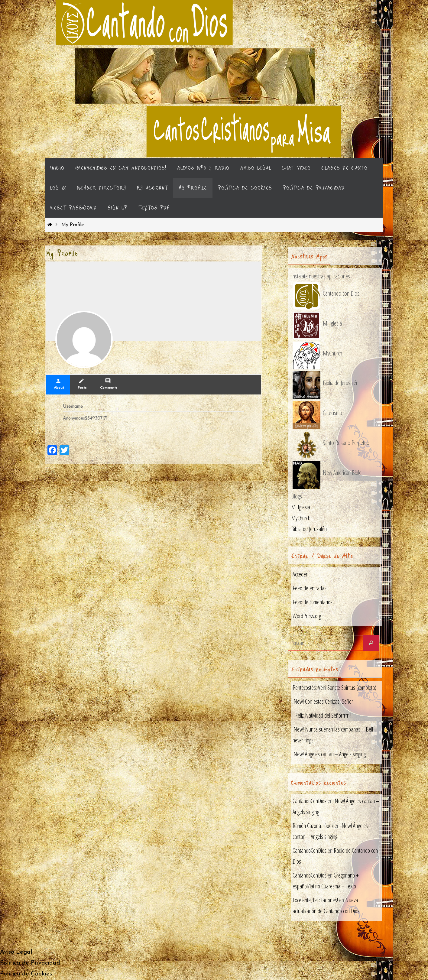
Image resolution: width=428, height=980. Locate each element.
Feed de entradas (310, 588)
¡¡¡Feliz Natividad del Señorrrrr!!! (322, 716)
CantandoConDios (310, 802)
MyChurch (301, 518)
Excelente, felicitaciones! (316, 901)
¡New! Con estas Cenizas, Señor (323, 702)
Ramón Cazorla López (313, 826)
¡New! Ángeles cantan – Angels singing (329, 754)
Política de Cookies (26, 975)
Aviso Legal (16, 953)
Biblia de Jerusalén (309, 529)
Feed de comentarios (313, 602)
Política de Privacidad (30, 964)
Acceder (300, 574)
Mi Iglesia (301, 507)
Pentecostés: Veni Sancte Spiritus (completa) (335, 688)
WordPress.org (307, 616)
